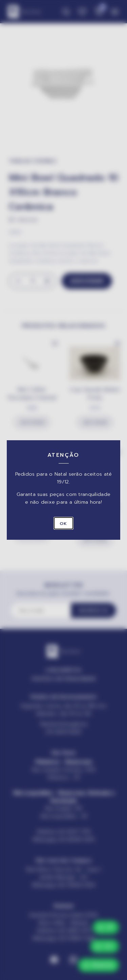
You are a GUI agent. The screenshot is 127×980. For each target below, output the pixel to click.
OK (63, 523)
